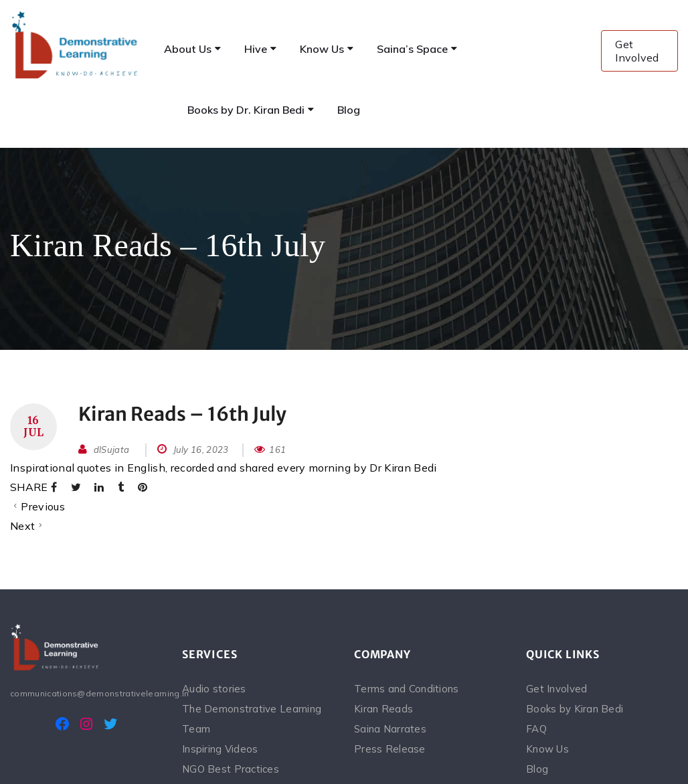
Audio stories (214, 689)
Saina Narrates (390, 729)
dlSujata (112, 450)
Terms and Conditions (407, 689)
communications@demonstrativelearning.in (86, 693)
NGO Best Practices (231, 769)
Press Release (390, 749)
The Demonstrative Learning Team (252, 719)
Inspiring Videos (220, 749)
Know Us (547, 749)
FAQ (536, 729)
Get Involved (637, 51)
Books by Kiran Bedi (575, 709)
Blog (537, 769)
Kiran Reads (383, 709)
